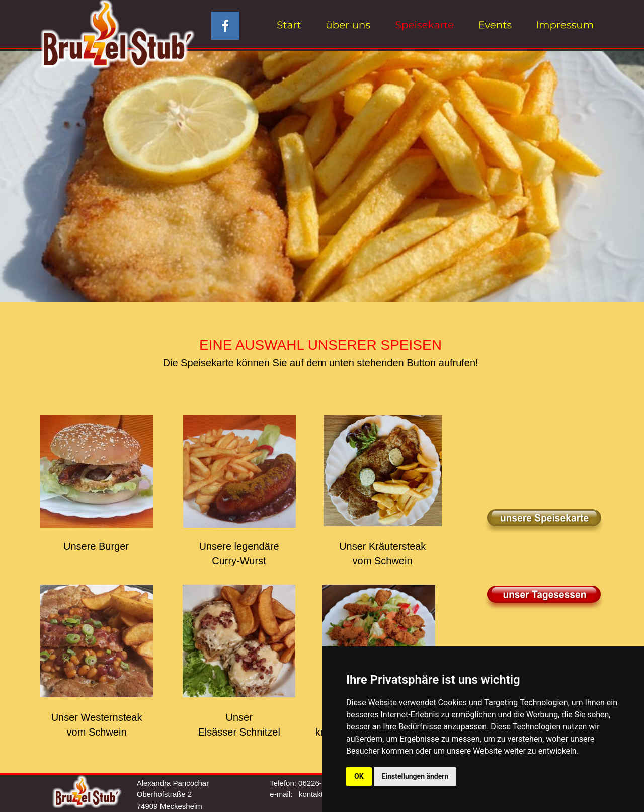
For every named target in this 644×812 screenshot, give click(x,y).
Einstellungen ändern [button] (415, 776)
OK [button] (359, 776)
